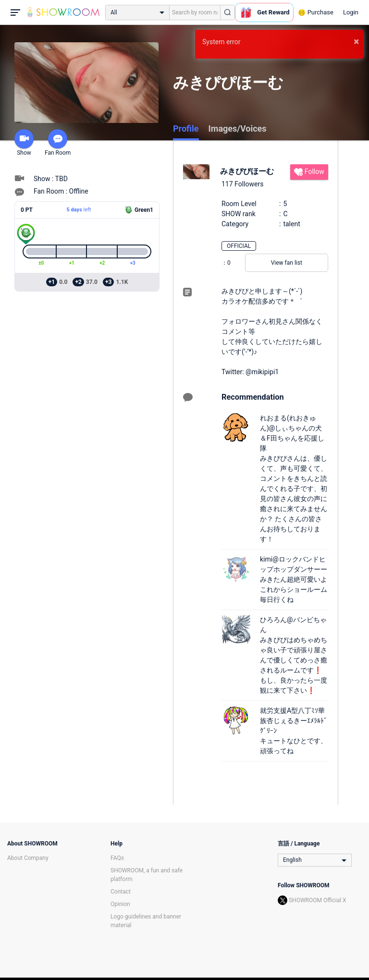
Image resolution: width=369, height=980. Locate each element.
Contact (121, 892)
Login (351, 12)
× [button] (356, 41)
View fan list (287, 263)
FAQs (117, 858)
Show (24, 143)
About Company (28, 858)
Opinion (120, 904)
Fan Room (58, 143)
